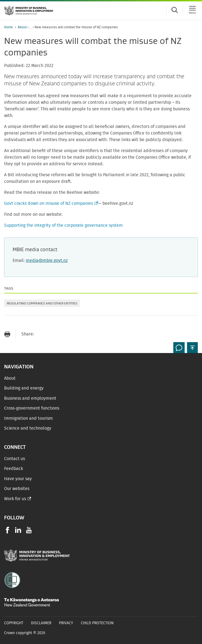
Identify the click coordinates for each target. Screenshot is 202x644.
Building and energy (24, 388)
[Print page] (7, 334)
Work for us (15, 499)
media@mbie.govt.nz (47, 261)
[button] (192, 348)
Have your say (18, 479)
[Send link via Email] (41, 334)
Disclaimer (41, 623)
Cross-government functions (32, 408)
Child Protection (97, 623)
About (22, 27)
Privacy (66, 623)
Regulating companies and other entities (42, 303)
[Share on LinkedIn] (74, 334)
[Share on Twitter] (63, 334)
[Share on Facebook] (52, 334)
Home (8, 27)
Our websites (17, 489)
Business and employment (30, 398)
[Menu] (192, 10)
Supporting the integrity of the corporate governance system (63, 225)
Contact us (15, 459)
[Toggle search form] (175, 10)
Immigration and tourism (29, 418)
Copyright (14, 623)
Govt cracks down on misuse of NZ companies (50, 203)
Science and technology (28, 428)
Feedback (14, 469)
